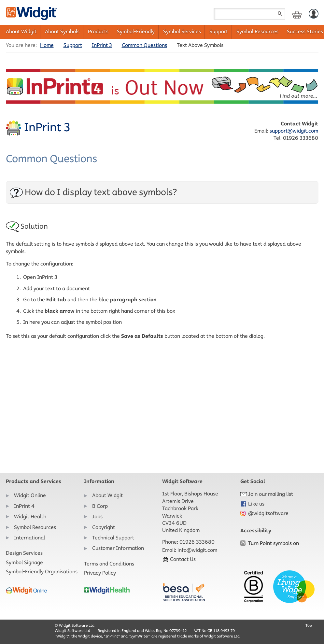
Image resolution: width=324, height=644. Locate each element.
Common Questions (144, 45)
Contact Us (179, 559)
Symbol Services (182, 31)
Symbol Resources (257, 31)
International (29, 538)
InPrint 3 (102, 45)
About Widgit (21, 31)
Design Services (24, 553)
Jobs (97, 516)
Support (219, 31)
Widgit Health (30, 516)
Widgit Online (30, 495)
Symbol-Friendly (136, 31)
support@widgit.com (294, 131)
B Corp (100, 506)
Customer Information (118, 548)
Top (309, 625)
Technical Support (113, 538)
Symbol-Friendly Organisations (42, 572)
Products (98, 31)
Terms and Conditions (109, 564)
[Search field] (249, 14)
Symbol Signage (24, 562)
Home (47, 45)
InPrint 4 (24, 506)
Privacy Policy (100, 573)
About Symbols (62, 31)
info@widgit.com (197, 550)
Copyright (104, 527)
